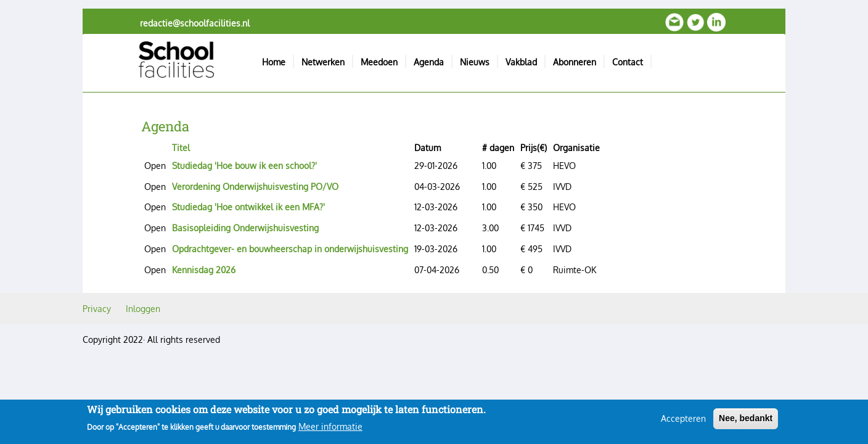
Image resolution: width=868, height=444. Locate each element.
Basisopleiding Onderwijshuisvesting (245, 228)
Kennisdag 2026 (204, 270)
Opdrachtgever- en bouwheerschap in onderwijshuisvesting (290, 249)
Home (274, 62)
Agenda (429, 62)
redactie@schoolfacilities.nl (195, 23)
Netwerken (323, 62)
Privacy (97, 309)
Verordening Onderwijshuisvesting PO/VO (255, 187)
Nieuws (475, 62)
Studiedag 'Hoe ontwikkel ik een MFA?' (248, 207)
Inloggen (143, 309)
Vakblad (521, 62)
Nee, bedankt (746, 422)
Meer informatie (330, 430)
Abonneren (575, 62)
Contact (628, 62)
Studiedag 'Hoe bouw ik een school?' (244, 166)
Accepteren (683, 422)
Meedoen (379, 62)
